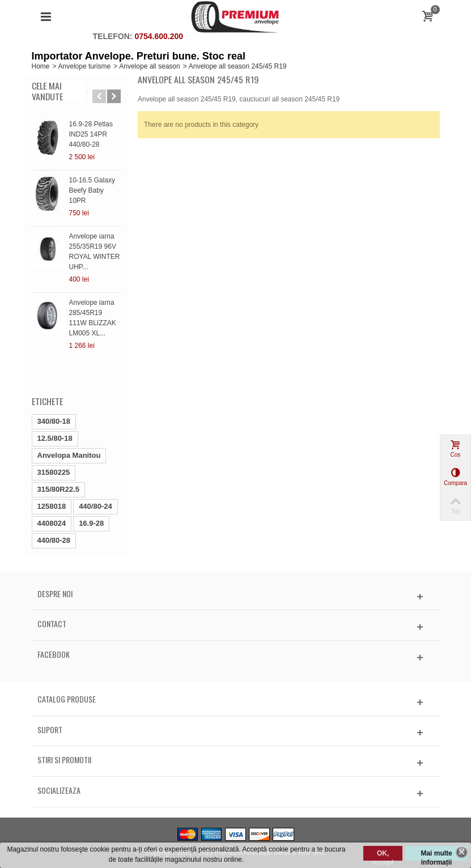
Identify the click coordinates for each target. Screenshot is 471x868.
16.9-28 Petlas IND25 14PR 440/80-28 (91, 134)
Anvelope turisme (85, 66)
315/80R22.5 (58, 489)
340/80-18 (54, 421)
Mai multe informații (436, 855)
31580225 (54, 472)
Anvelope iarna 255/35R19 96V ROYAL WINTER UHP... (95, 252)
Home (41, 66)
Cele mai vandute (47, 91)
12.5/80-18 (55, 438)
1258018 (52, 506)
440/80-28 (54, 540)
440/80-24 (96, 506)
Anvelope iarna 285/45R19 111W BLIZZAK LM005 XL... (93, 318)
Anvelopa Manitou (69, 455)
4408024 (52, 523)
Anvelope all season (149, 66)
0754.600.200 (159, 36)
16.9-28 (91, 523)
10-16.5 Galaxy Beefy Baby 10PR (92, 190)
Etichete (47, 401)
